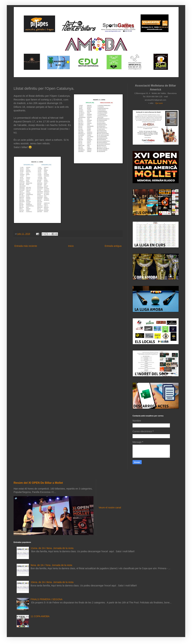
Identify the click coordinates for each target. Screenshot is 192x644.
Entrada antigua (113, 246)
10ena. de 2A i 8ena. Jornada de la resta (52, 582)
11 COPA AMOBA (40, 616)
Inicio (71, 246)
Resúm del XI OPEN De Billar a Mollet (38, 483)
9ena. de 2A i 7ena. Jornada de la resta (51, 565)
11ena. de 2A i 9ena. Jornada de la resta (52, 548)
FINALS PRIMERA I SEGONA (47, 599)
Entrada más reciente (26, 246)
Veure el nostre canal (110, 508)
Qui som (159, 103)
